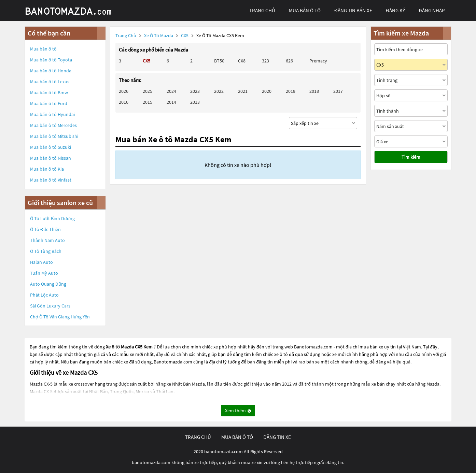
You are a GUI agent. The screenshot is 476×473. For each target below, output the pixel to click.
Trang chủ (126, 35)
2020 (267, 91)
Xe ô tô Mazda (159, 35)
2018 (314, 91)
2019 (291, 91)
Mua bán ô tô (43, 49)
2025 (148, 91)
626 (289, 61)
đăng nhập (432, 10)
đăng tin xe (277, 437)
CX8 (242, 61)
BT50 (219, 61)
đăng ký (395, 10)
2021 (243, 91)
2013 (195, 102)
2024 (171, 91)
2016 (124, 102)
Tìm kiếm (411, 157)
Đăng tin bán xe (353, 10)
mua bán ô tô (305, 10)
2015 (148, 102)
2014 (171, 102)
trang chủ (262, 10)
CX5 (185, 35)
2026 (124, 91)
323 (265, 61)
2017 (338, 91)
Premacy (318, 61)
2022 (219, 91)
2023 (195, 91)
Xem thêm (238, 411)
